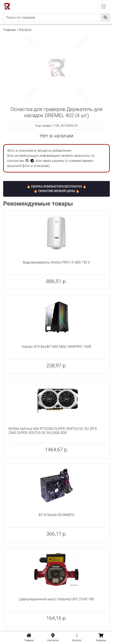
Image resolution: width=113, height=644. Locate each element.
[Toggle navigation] (104, 6)
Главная (10, 30)
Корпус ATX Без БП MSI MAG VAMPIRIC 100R (56, 347)
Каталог (26, 30)
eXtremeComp (62, 2)
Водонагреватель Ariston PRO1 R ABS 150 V (56, 262)
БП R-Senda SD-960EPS (57, 515)
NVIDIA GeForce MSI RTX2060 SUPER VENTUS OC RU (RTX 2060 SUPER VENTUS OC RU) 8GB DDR (53, 431)
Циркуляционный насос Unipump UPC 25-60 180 (56, 599)
